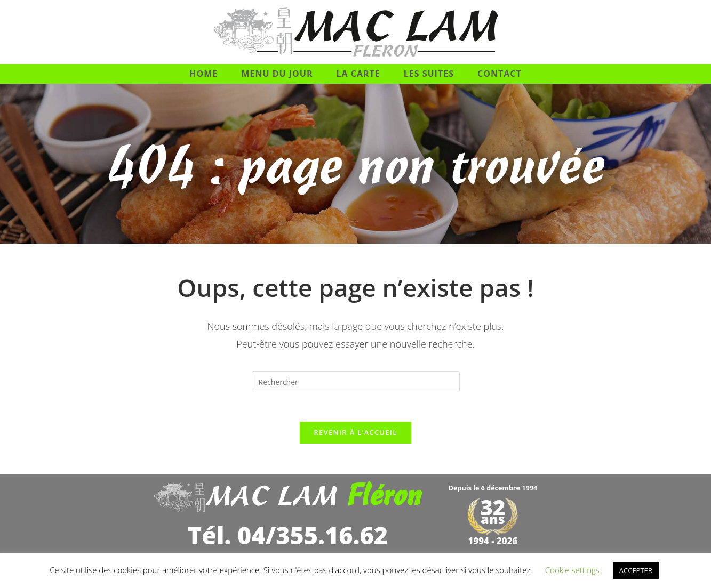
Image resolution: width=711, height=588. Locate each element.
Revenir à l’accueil (355, 436)
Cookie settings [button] (572, 570)
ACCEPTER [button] (636, 570)
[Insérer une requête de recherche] (356, 382)
